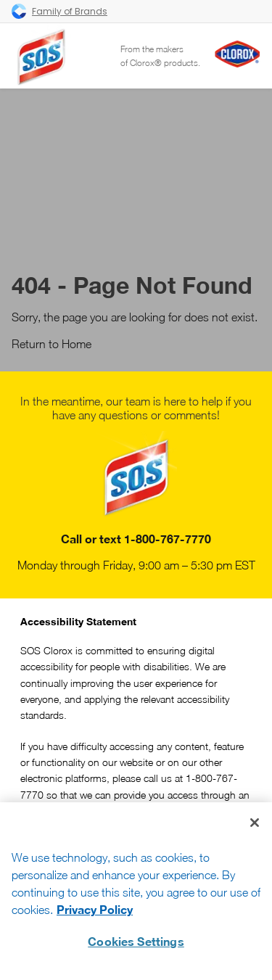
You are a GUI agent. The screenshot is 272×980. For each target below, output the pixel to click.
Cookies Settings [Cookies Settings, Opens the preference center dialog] (136, 941)
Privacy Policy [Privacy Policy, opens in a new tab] (95, 909)
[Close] (255, 823)
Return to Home (51, 344)
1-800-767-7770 (168, 539)
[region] (136, 891)
